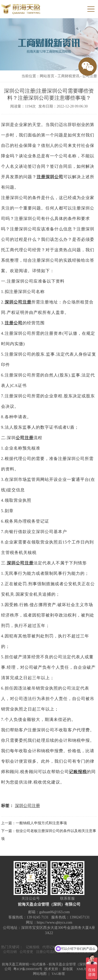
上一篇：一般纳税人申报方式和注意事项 (34, 823)
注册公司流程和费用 (51, 952)
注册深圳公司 (50, 177)
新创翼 (68, 969)
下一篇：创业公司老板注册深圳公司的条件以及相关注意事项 (49, 835)
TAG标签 (58, 974)
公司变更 (26, 952)
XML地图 (84, 969)
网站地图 (40, 974)
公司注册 (90, 76)
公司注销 (10, 952)
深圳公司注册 (18, 302)
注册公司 (14, 323)
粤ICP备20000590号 (28, 969)
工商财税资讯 (68, 76)
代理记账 (49, 947)
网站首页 (47, 76)
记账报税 (78, 772)
